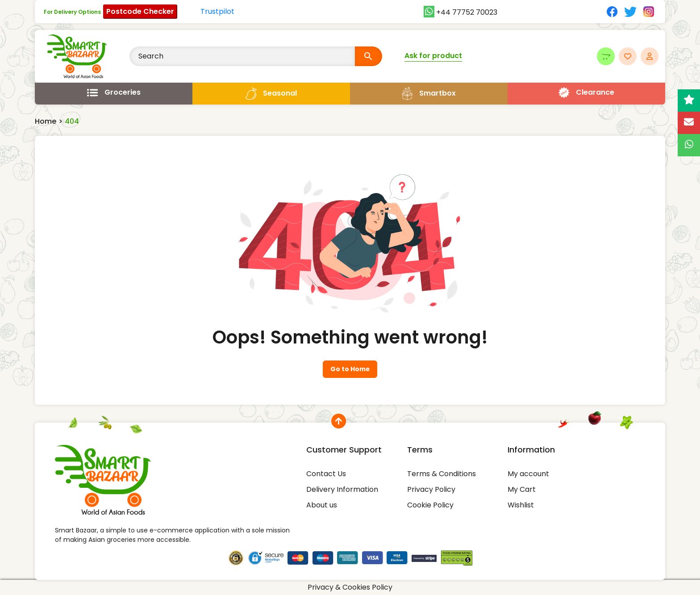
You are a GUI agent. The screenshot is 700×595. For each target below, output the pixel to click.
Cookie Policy (430, 505)
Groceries (123, 92)
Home (46, 121)
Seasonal (280, 93)
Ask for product (433, 56)
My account (528, 474)
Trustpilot (217, 11)
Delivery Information (342, 489)
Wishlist (521, 505)
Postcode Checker (140, 11)
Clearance (595, 92)
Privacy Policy (431, 489)
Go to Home (350, 369)
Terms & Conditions (442, 474)
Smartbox (437, 93)
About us (322, 505)
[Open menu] (114, 92)
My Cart (522, 489)
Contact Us (326, 474)
